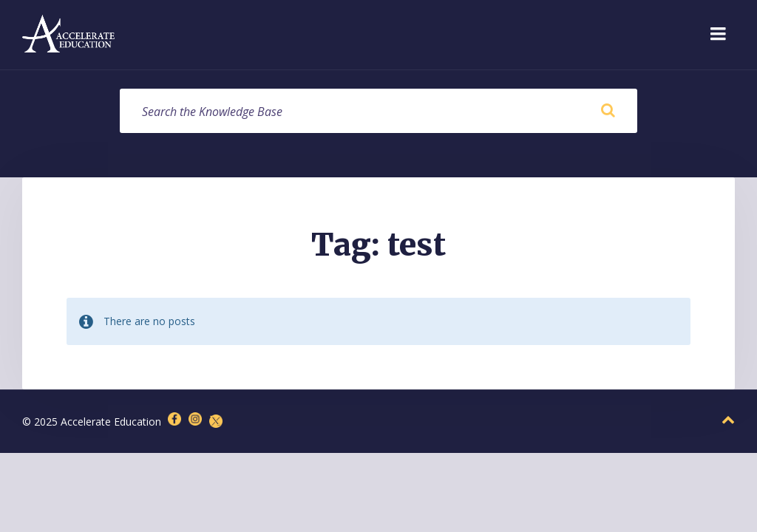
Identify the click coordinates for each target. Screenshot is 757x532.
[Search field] (378, 111)
